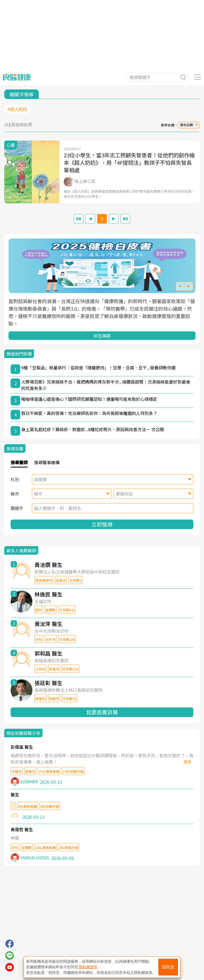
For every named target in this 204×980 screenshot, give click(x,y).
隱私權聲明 (88, 967)
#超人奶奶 (17, 109)
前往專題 (102, 336)
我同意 (168, 967)
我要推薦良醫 (102, 712)
